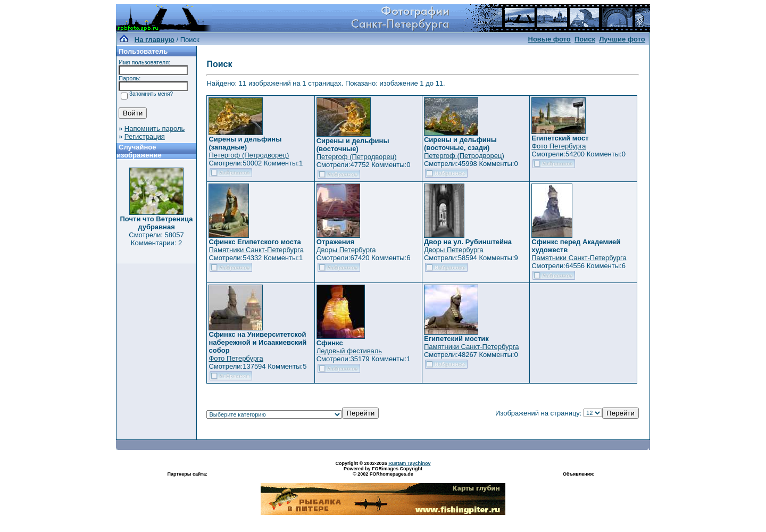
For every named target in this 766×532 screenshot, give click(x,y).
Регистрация (145, 136)
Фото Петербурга (559, 146)
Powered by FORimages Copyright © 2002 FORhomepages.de (383, 471)
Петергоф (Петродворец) (249, 155)
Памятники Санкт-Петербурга (256, 250)
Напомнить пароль (155, 128)
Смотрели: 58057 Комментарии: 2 (156, 239)
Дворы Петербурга (346, 250)
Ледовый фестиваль (349, 351)
